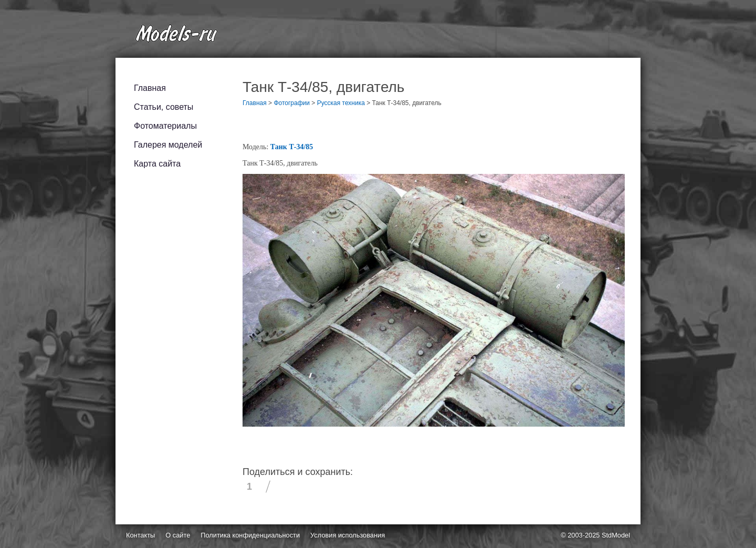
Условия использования (348, 535)
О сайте (178, 535)
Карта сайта (157, 164)
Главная (150, 88)
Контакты (140, 535)
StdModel (616, 535)
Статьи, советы (164, 107)
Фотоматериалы (165, 126)
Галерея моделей (168, 145)
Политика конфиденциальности (250, 535)
